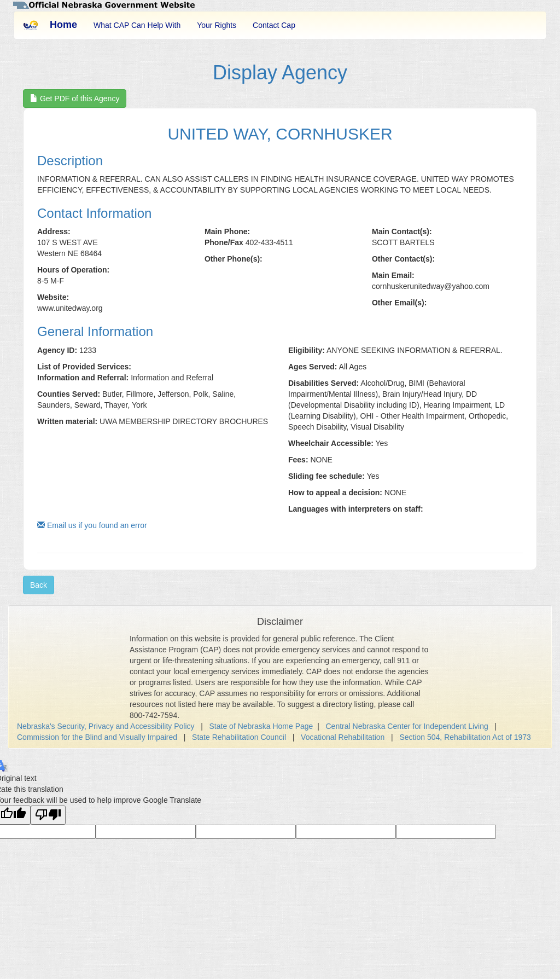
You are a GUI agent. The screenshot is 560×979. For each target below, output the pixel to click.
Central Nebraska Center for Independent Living (407, 726)
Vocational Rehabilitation (343, 737)
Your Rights (217, 25)
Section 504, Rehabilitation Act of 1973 (465, 737)
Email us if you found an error (92, 525)
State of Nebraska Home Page (261, 726)
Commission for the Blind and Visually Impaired (97, 737)
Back (39, 585)
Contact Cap (274, 25)
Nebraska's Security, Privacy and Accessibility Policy (106, 726)
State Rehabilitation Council (239, 737)
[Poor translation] (48, 815)
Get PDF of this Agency (75, 99)
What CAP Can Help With (137, 25)
